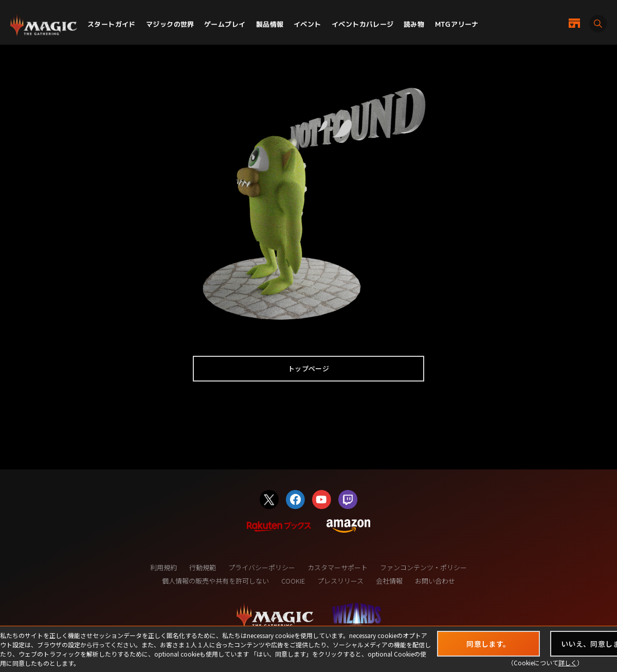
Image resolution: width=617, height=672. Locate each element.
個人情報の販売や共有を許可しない (215, 581)
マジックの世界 (170, 24)
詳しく (568, 662)
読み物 (414, 24)
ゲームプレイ (225, 24)
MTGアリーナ (457, 24)
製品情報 (270, 24)
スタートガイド (112, 24)
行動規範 (203, 567)
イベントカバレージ (363, 24)
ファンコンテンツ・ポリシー (423, 567)
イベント (307, 24)
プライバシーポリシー (262, 567)
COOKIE (293, 581)
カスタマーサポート (338, 567)
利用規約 (164, 567)
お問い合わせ (435, 581)
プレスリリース (340, 581)
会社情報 (389, 581)
